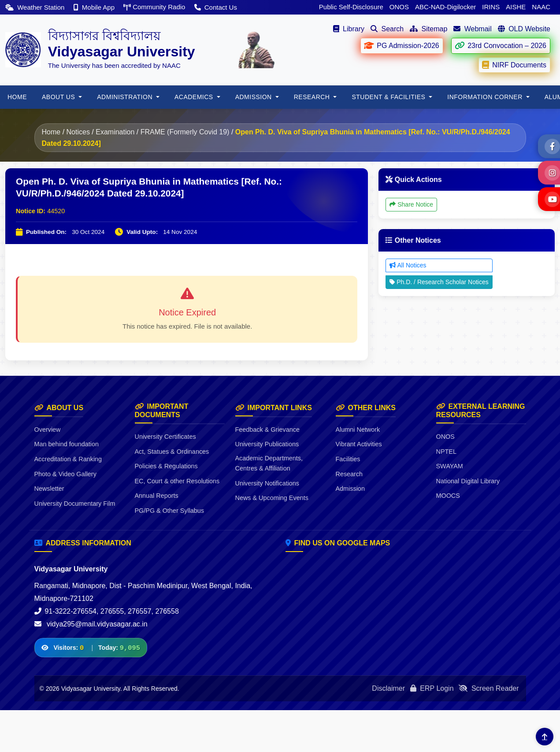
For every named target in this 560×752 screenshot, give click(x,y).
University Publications (267, 444)
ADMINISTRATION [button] (126, 97)
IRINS (491, 7)
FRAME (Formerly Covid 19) (185, 132)
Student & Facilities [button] (389, 97)
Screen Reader (489, 688)
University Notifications (267, 483)
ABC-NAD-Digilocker (445, 7)
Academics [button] (195, 97)
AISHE (516, 7)
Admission (350, 489)
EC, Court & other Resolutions (177, 481)
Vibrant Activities (359, 444)
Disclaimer (388, 688)
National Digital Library (468, 481)
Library (349, 29)
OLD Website (524, 29)
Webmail (472, 29)
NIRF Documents (514, 65)
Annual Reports (157, 496)
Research (349, 474)
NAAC (541, 7)
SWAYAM (450, 466)
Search (387, 29)
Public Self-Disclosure (351, 7)
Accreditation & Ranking (68, 459)
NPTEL (446, 452)
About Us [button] (59, 97)
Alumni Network (358, 430)
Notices (78, 132)
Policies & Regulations (166, 466)
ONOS (399, 7)
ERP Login (432, 688)
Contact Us (216, 7)
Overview (48, 430)
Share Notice (411, 204)
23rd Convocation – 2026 (500, 45)
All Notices (408, 265)
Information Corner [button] (486, 97)
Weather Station (36, 7)
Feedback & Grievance (267, 430)
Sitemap (428, 29)
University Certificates (165, 437)
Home (51, 132)
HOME (17, 97)
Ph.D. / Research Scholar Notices (439, 282)
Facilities (348, 459)
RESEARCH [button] (313, 97)
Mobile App (95, 7)
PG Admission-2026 (401, 45)
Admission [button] (254, 97)
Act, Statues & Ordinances (172, 452)
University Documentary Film (75, 504)
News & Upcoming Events (272, 498)
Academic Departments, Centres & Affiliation (269, 463)
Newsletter (49, 489)
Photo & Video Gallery (65, 474)
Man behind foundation (67, 444)
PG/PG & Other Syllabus (170, 511)
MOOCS (448, 496)
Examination (115, 132)
